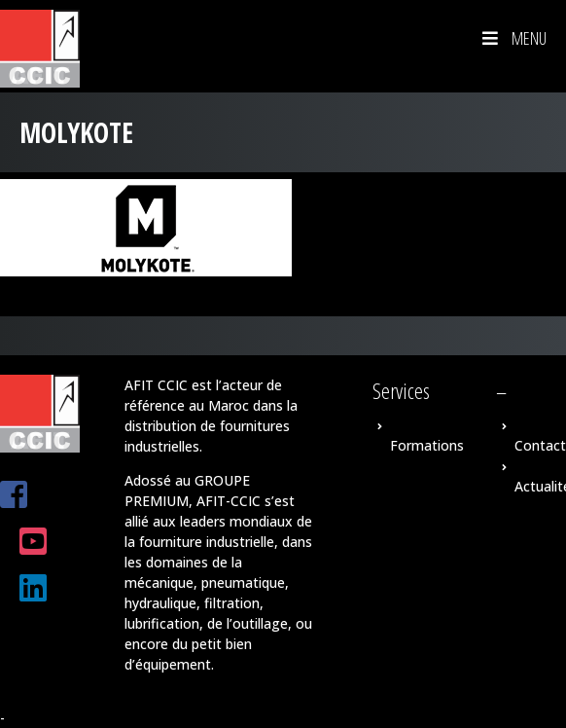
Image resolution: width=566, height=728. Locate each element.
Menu (513, 38)
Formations (427, 445)
